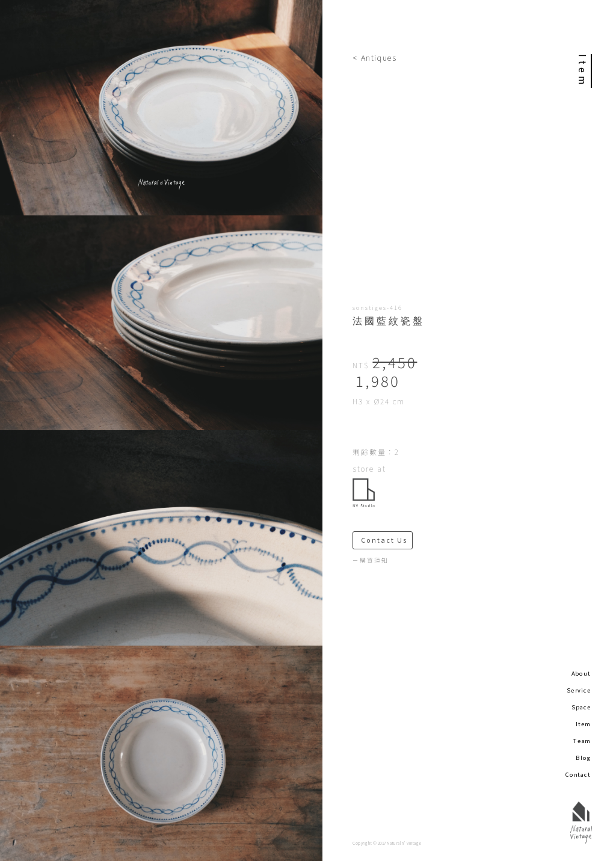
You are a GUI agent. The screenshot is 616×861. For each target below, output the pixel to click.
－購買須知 (371, 560)
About (581, 673)
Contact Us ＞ (387, 540)
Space (581, 707)
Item (584, 724)
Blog (583, 758)
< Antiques (374, 57)
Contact (578, 774)
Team (582, 741)
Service (579, 690)
